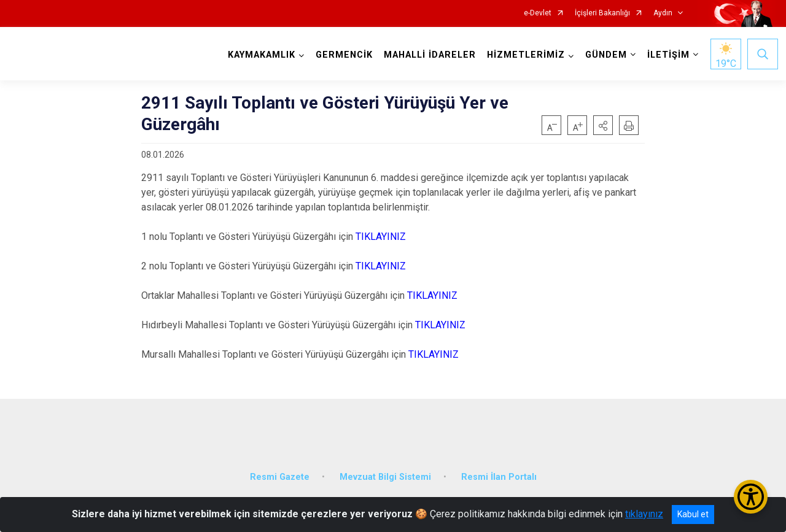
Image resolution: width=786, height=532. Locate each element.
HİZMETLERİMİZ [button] (523, 55)
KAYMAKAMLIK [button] (259, 55)
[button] (603, 125)
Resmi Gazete (280, 468)
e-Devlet (538, 13)
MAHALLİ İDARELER (427, 55)
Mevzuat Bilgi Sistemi (385, 468)
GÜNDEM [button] (604, 55)
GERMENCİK (342, 55)
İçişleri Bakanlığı (602, 13)
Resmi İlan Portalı (499, 468)
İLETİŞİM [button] (666, 55)
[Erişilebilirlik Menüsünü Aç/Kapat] (751, 497)
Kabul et (693, 514)
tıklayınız (644, 514)
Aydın (663, 13)
